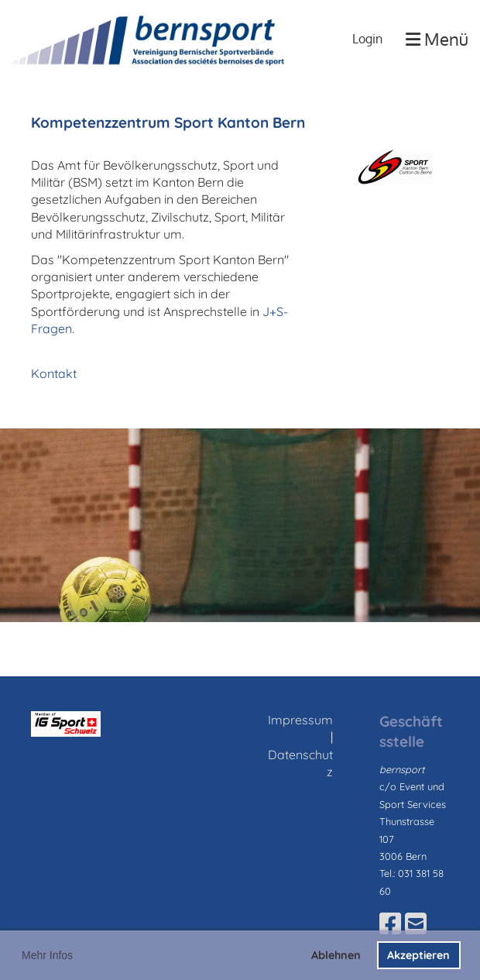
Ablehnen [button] (336, 955)
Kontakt (54, 373)
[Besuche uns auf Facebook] (390, 923)
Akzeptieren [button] (418, 955)
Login (367, 39)
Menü (437, 39)
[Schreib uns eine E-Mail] (416, 923)
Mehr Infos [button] (47, 955)
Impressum (300, 720)
